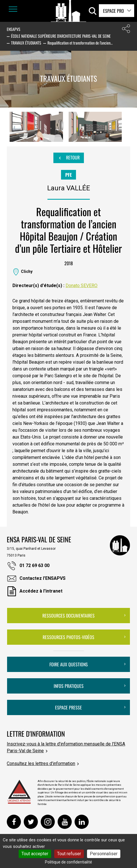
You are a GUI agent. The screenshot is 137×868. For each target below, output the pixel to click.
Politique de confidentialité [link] (68, 862)
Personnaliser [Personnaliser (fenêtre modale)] (104, 854)
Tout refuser (69, 854)
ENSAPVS (14, 29)
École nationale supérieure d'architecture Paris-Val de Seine (61, 36)
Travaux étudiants (26, 43)
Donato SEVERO (81, 286)
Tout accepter (35, 854)
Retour (69, 158)
